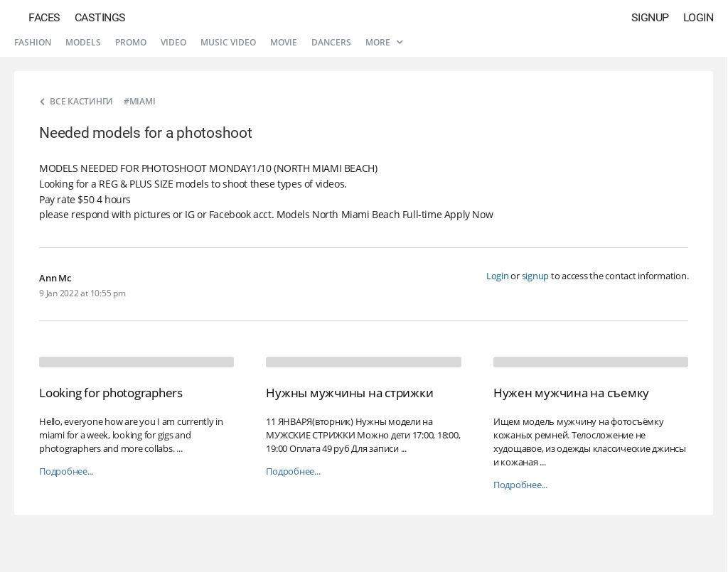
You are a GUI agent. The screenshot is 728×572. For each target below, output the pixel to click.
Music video (228, 42)
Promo (131, 42)
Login (698, 17)
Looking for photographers (111, 393)
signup (536, 276)
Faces (44, 17)
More (384, 42)
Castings (100, 17)
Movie (284, 42)
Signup (650, 17)
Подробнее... (66, 471)
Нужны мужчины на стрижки (349, 393)
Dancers (331, 42)
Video (173, 42)
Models (83, 42)
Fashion (33, 42)
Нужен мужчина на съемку (571, 393)
